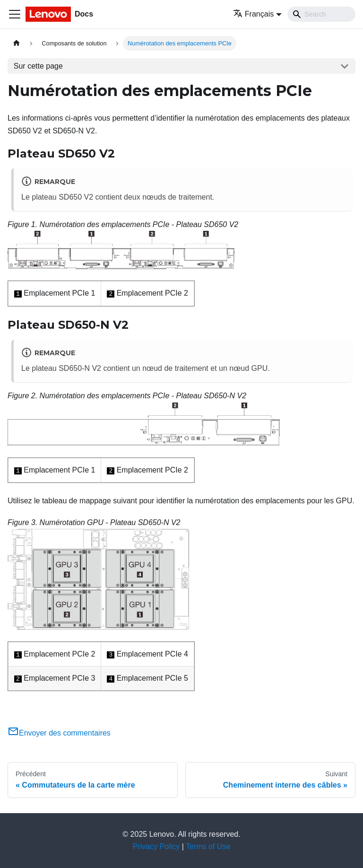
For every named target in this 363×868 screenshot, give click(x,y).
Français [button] (253, 14)
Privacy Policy (156, 846)
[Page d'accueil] (17, 43)
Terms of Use (208, 846)
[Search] (321, 14)
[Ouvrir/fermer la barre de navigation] (15, 14)
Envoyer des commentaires (59, 733)
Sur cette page (38, 66)
